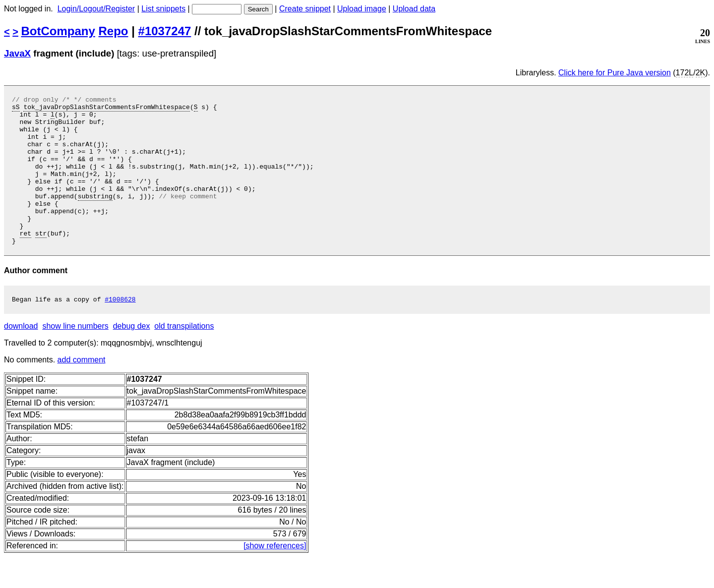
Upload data (414, 9)
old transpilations (184, 357)
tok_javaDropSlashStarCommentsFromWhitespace (106, 110)
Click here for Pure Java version (615, 73)
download (21, 357)
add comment (82, 391)
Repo (114, 31)
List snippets (163, 9)
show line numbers (75, 357)
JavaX (17, 53)
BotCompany (58, 31)
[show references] (275, 577)
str (41, 261)
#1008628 (120, 330)
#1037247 (165, 31)
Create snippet (305, 9)
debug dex (132, 357)
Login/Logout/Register (96, 9)
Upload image (362, 9)
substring (95, 217)
